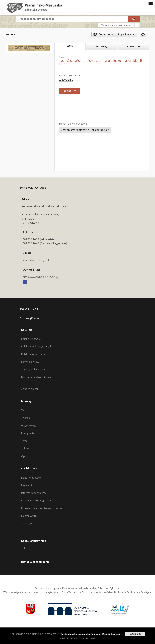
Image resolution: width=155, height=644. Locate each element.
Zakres (25, 449)
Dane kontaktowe (31, 478)
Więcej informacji (111, 634)
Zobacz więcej (30, 389)
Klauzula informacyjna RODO (38, 501)
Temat (25, 441)
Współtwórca (29, 426)
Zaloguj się (28, 549)
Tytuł (24, 410)
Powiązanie (28, 433)
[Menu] (150, 3)
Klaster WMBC (29, 516)
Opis (24, 456)
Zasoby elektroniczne (34, 370)
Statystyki (27, 524)
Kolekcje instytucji (31, 339)
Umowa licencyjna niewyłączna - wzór (43, 508)
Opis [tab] (70, 46)
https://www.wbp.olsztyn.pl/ (41, 277)
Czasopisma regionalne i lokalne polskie (85, 130)
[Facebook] (25, 282)
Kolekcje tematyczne (33, 354)
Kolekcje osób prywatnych (36, 347)
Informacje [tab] (102, 46)
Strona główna (29, 318)
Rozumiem (135, 634)
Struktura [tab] (134, 46)
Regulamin (27, 485)
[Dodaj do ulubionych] (143, 34)
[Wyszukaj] (134, 19)
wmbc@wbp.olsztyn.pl (36, 260)
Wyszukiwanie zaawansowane (116, 25)
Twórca (26, 418)
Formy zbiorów (30, 362)
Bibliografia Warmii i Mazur (37, 377)
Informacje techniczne (34, 493)
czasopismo (66, 80)
